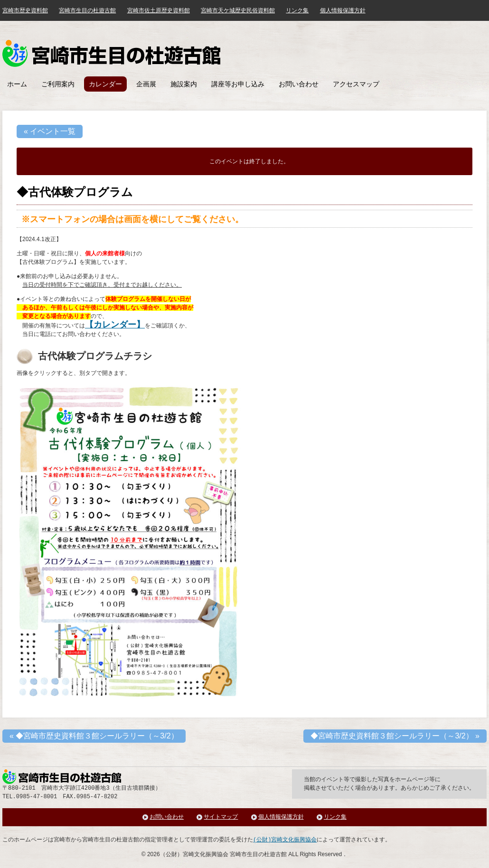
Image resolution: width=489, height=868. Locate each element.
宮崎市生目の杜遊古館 (87, 10)
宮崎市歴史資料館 (25, 10)
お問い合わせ (299, 84)
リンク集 (297, 10)
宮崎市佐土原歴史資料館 (159, 10)
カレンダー (105, 84)
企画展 (146, 84)
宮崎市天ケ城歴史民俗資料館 (238, 10)
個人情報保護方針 (343, 10)
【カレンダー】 (115, 325)
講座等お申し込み (238, 84)
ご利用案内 (58, 84)
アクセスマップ (356, 84)
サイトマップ (221, 817)
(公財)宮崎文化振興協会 (285, 840)
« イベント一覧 (50, 131)
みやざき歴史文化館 (111, 53)
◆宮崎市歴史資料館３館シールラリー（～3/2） (94, 736)
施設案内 (184, 84)
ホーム (17, 84)
